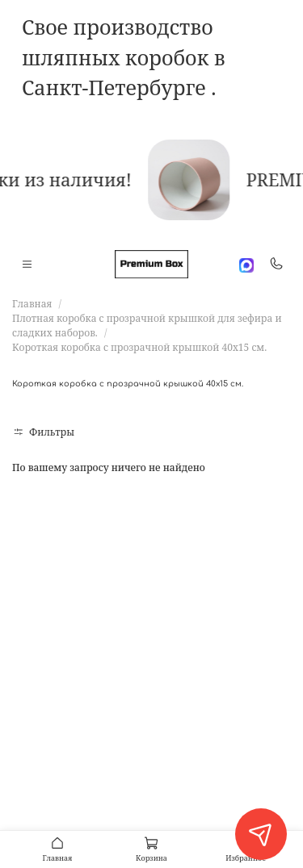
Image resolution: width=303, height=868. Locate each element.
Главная (32, 304)
